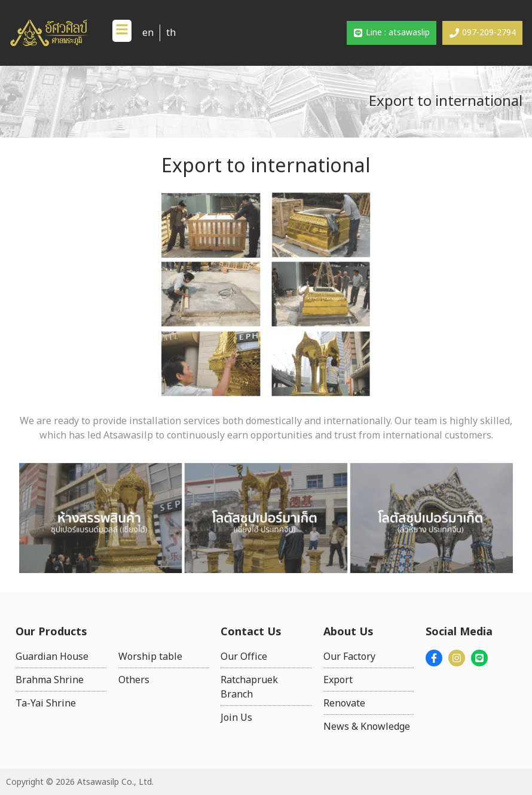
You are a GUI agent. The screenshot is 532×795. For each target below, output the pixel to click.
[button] (122, 31)
